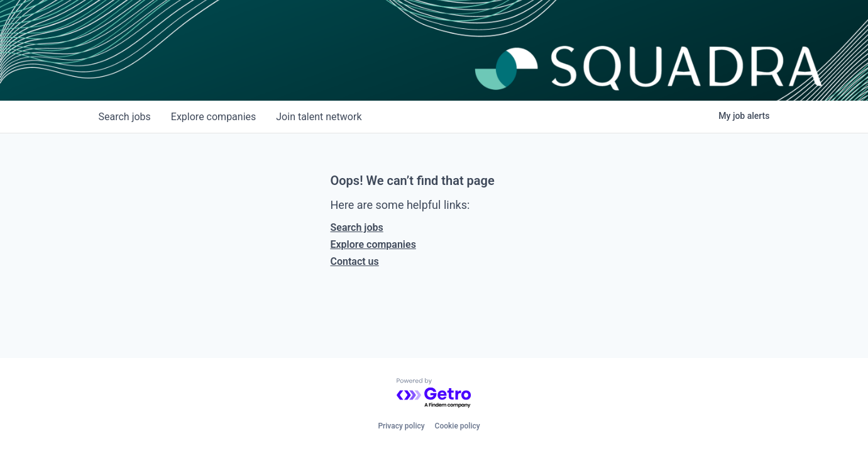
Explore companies (373, 244)
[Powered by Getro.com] (434, 394)
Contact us (355, 261)
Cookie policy (458, 426)
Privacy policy (401, 426)
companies (213, 117)
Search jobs (357, 227)
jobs (125, 117)
